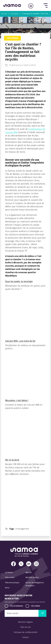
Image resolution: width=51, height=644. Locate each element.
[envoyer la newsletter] (42, 613)
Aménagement (22, 529)
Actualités (15, 14)
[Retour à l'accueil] (12, 5)
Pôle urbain (12, 38)
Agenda (29, 572)
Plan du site (26, 627)
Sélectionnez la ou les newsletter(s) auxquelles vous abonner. (25, 602)
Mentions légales (26, 622)
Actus (7, 588)
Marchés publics (32, 577)
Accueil (4, 14)
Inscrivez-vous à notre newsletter (19, 597)
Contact (26, 637)
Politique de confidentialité (26, 632)
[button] (46, 5)
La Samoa (9, 572)
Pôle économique (12, 583)
